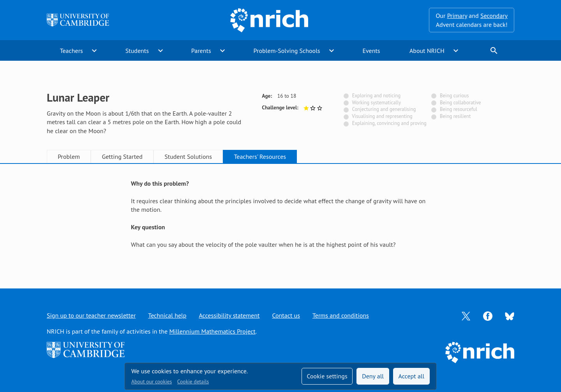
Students (137, 51)
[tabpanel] (280, 218)
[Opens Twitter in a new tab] (466, 315)
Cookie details (193, 381)
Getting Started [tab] (122, 156)
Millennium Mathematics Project (212, 331)
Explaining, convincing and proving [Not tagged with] (389, 123)
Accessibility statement (229, 315)
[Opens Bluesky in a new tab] (510, 316)
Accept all (412, 376)
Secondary (494, 16)
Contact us (286, 315)
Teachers (71, 51)
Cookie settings (327, 376)
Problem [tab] (69, 156)
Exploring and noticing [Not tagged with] (376, 96)
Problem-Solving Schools (287, 51)
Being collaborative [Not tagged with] (460, 103)
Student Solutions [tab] (188, 156)
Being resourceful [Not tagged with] (459, 109)
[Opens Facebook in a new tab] (488, 315)
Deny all (373, 376)
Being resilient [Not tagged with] (455, 116)
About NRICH (427, 51)
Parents (201, 51)
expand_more (94, 51)
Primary (457, 16)
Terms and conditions (341, 315)
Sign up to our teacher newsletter (91, 315)
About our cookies (152, 381)
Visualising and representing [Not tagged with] (382, 116)
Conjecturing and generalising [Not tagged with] (384, 109)
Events (371, 51)
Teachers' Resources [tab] (260, 156)
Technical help (167, 315)
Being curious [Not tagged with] (454, 96)
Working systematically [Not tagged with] (376, 103)
